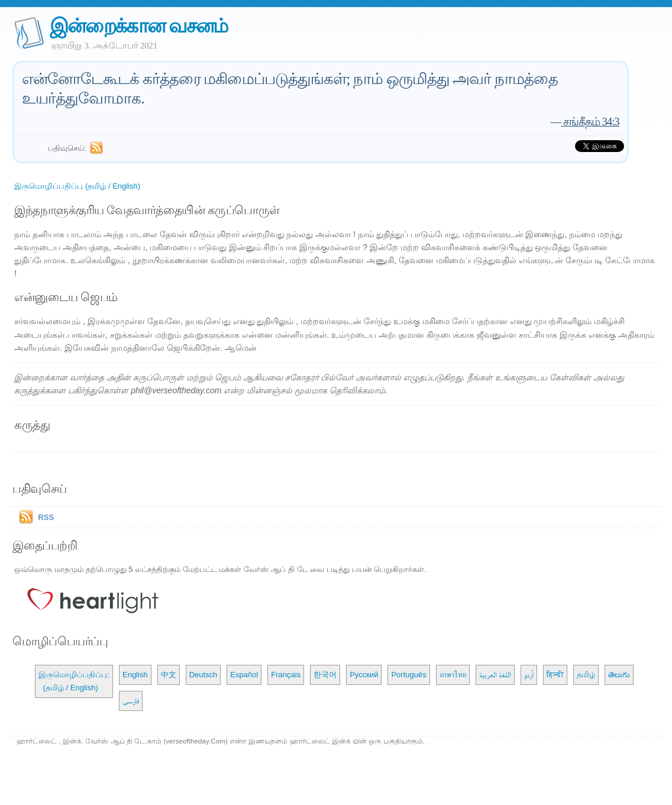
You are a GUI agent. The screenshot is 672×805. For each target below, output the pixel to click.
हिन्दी (555, 675)
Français (286, 675)
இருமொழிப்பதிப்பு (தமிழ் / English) (77, 186)
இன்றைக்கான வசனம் (139, 26)
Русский (364, 675)
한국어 (325, 675)
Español (244, 675)
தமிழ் (586, 675)
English (135, 675)
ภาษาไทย (453, 675)
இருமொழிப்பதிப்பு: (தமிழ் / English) (74, 681)
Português (408, 675)
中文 (169, 675)
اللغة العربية (495, 675)
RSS (46, 517)
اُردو (529, 675)
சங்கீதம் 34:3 (590, 122)
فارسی (131, 701)
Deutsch (203, 675)
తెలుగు (619, 675)
